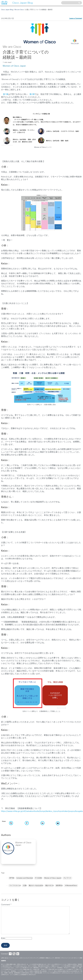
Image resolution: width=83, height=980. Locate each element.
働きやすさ (49, 886)
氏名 (3, 938)
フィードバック (13, 958)
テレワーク (67, 878)
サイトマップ (34, 958)
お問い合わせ (5, 958)
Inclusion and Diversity (24, 878)
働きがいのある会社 (36, 886)
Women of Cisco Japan (14, 66)
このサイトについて (24, 958)
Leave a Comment (76, 18)
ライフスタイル (15, 886)
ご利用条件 (42, 958)
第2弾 (32, 94)
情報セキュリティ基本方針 (53, 958)
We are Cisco (19, 10)
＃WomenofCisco (71, 886)
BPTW (12, 878)
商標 (81, 958)
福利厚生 (59, 886)
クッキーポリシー (74, 958)
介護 (24, 886)
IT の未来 (38, 878)
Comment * (6, 905)
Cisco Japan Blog (7, 10)
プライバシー (65, 958)
